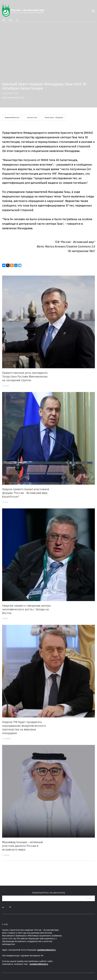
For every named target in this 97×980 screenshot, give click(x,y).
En (4, 20)
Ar (11, 20)
